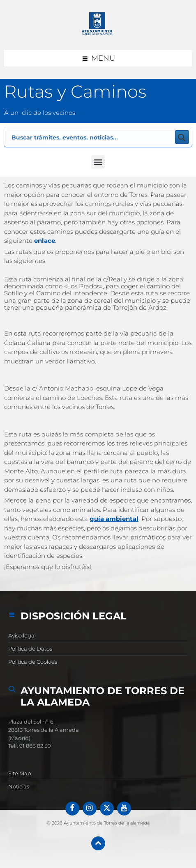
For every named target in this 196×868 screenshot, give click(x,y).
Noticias (19, 786)
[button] (98, 162)
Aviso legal (22, 635)
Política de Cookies (33, 662)
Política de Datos (30, 649)
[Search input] (91, 137)
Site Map (20, 773)
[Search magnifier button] (182, 137)
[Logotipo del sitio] (98, 25)
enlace (45, 241)
